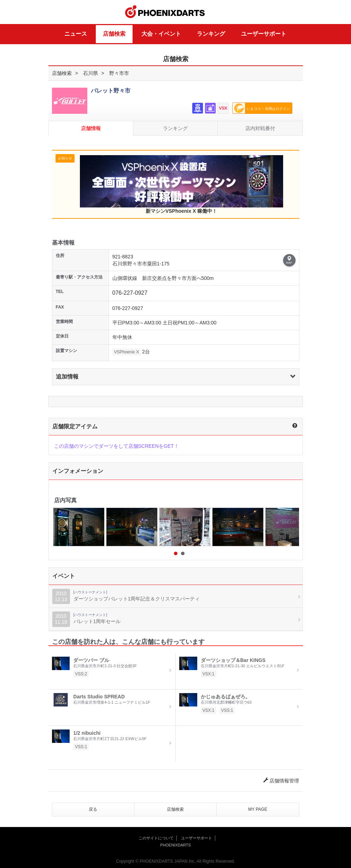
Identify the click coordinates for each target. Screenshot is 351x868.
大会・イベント (161, 34)
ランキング (211, 34)
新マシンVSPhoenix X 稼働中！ (182, 184)
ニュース (76, 34)
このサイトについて (156, 838)
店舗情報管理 (281, 781)
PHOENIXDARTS (165, 12)
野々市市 (119, 73)
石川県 (90, 73)
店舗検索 (114, 34)
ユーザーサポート (264, 34)
